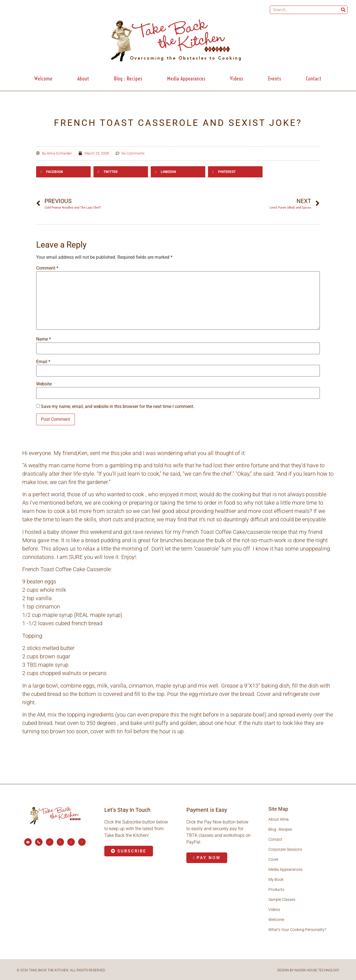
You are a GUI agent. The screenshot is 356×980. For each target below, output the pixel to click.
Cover (273, 859)
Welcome (44, 79)
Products (276, 889)
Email (43, 362)
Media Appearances (186, 79)
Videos (237, 79)
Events (275, 79)
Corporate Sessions (285, 849)
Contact (314, 79)
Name (44, 339)
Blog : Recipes (128, 79)
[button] (63, 172)
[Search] (343, 10)
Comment (47, 268)
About (83, 79)
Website (44, 384)
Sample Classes (282, 900)
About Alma (279, 819)
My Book (276, 879)
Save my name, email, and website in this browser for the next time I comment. (118, 407)
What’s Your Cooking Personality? (297, 930)
